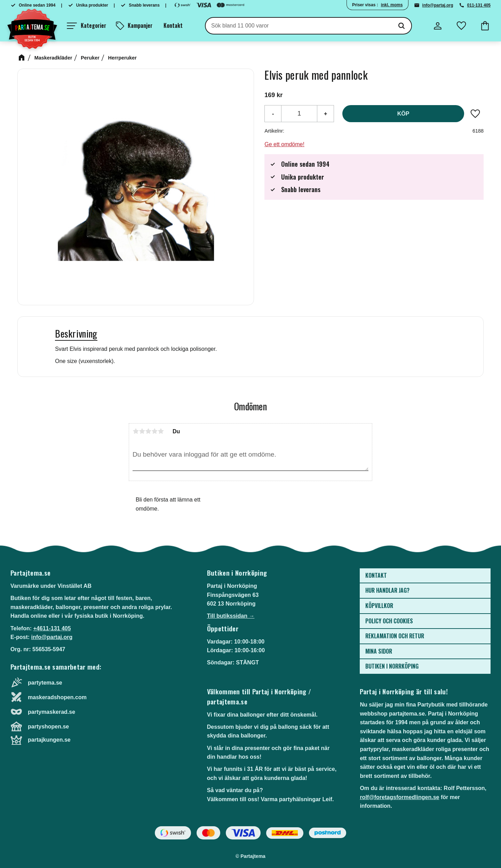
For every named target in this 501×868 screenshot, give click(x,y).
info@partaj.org (438, 5)
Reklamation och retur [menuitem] (395, 636)
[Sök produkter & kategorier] (299, 26)
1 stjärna (136, 431)
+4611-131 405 (52, 628)
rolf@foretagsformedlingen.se (399, 797)
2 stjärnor (142, 431)
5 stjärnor (161, 431)
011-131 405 (479, 5)
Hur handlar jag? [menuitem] (387, 590)
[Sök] (401, 26)
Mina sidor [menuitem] (379, 651)
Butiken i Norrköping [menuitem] (392, 666)
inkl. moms (392, 5)
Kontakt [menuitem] (173, 25)
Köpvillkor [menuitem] (379, 606)
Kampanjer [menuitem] (140, 25)
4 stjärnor (154, 431)
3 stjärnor (148, 431)
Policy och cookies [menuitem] (389, 621)
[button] (86, 26)
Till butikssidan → (231, 616)
